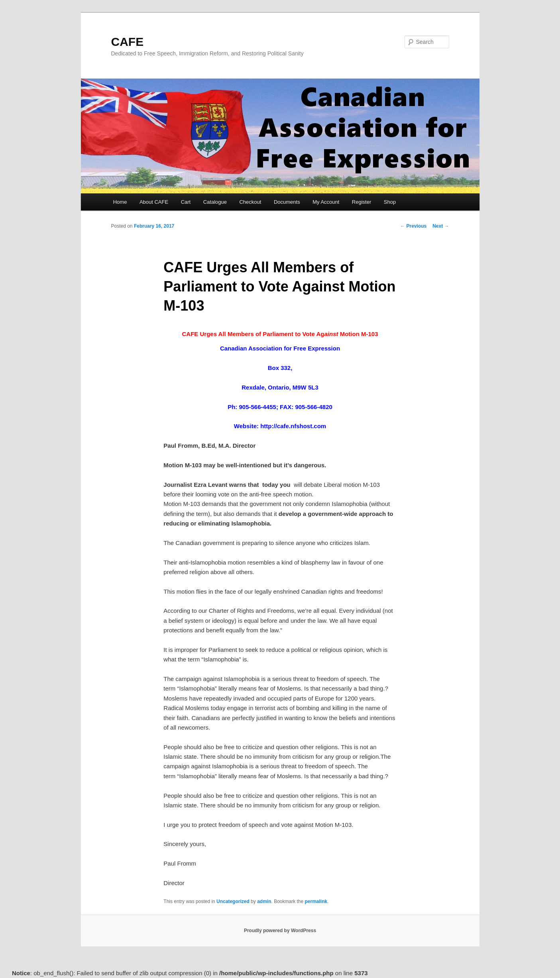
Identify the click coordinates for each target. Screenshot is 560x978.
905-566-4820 (313, 407)
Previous (413, 226)
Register (362, 202)
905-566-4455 (257, 407)
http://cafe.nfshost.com (293, 426)
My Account (326, 202)
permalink (316, 901)
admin (264, 901)
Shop (390, 202)
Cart (186, 202)
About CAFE (154, 202)
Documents (287, 202)
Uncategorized (233, 901)
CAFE (128, 42)
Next (441, 226)
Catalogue (215, 202)
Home (120, 202)
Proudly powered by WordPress (280, 931)
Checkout (250, 202)
